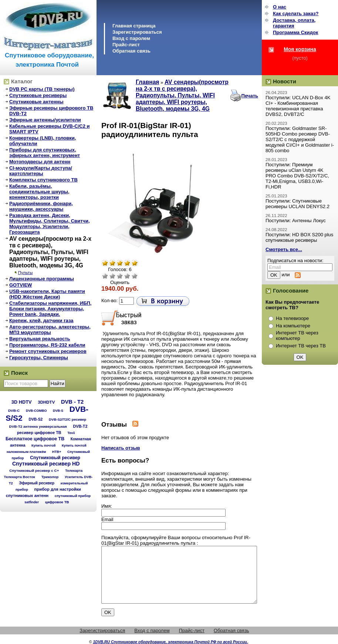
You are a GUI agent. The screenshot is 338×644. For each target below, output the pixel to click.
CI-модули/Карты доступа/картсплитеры (41, 171)
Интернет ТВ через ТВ (301, 346)
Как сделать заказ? (296, 14)
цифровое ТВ (57, 502)
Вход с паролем (131, 38)
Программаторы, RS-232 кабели (47, 345)
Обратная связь (131, 51)
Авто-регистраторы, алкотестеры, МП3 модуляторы (50, 330)
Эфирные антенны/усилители (45, 120)
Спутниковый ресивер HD (46, 464)
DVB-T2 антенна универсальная (38, 426)
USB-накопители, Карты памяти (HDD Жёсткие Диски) (47, 294)
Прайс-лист (126, 45)
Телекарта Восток (20, 477)
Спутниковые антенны (36, 102)
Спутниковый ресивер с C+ (34, 471)
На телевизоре (292, 318)
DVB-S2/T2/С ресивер (67, 419)
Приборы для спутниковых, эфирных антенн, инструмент (45, 153)
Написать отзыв (121, 448)
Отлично (135, 276)
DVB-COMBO (36, 411)
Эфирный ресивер (37, 483)
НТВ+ (57, 452)
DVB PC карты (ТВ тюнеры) (42, 89)
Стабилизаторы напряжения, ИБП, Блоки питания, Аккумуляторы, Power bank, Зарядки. (50, 309)
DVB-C (14, 411)
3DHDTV (46, 402)
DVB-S (58, 411)
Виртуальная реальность (40, 339)
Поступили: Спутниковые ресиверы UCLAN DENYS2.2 (298, 204)
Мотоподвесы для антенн (40, 162)
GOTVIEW (21, 285)
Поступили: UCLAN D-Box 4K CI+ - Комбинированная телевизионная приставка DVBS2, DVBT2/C (298, 106)
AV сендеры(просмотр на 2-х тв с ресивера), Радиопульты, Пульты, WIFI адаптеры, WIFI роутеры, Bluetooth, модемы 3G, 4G (50, 252)
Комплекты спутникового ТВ (43, 180)
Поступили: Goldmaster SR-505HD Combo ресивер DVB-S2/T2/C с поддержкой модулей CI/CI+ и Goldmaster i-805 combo (300, 139)
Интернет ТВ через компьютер (297, 336)
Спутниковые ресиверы (38, 95)
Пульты (26, 272)
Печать (250, 96)
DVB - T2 (72, 402)
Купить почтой (43, 446)
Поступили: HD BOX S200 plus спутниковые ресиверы (299, 237)
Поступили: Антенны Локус (296, 221)
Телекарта (74, 471)
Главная (147, 82)
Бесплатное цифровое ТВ (35, 439)
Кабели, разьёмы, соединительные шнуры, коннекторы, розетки (39, 192)
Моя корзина (300, 49)
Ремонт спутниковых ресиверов (48, 351)
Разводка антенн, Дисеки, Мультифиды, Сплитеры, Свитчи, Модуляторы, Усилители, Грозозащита (50, 224)
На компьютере (293, 326)
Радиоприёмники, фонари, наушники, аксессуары (41, 206)
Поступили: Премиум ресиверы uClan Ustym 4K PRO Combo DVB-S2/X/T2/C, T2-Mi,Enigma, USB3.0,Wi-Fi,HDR (297, 176)
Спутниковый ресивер (55, 458)
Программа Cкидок (295, 32)
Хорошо (127, 276)
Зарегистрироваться (137, 32)
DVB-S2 (36, 419)
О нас (280, 7)
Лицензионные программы (42, 279)
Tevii (71, 433)
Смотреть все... (284, 249)
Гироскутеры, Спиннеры (39, 358)
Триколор (50, 477)
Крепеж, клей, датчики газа (41, 321)
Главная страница (134, 26)
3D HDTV (22, 402)
